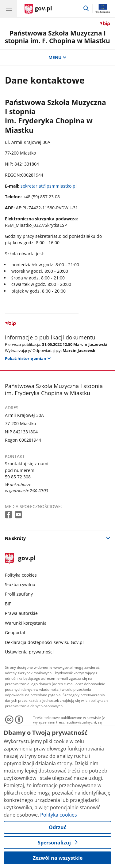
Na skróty (15, 538)
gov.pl (20, 558)
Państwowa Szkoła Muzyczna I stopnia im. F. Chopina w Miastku (57, 37)
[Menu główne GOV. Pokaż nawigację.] (9, 9)
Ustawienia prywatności (29, 652)
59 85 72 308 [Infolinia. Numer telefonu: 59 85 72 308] (18, 477)
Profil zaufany (19, 594)
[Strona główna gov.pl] (38, 9)
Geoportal (15, 632)
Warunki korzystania (26, 623)
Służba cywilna (20, 584)
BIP (8, 604)
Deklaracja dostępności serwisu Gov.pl (44, 642)
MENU (58, 57)
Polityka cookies (21, 575)
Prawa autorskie (21, 613)
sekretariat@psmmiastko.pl (48, 186)
